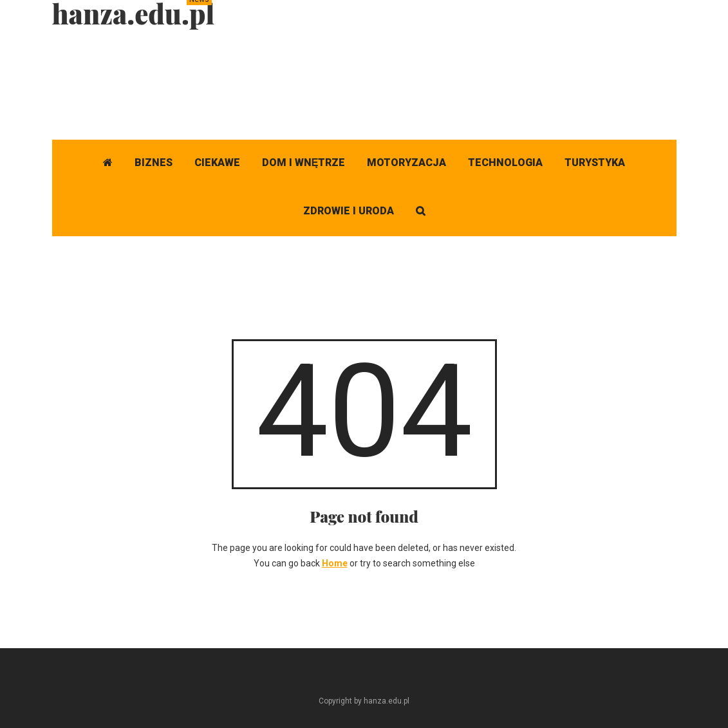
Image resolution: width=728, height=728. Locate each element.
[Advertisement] (442, 80)
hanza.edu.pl (134, 14)
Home (335, 563)
